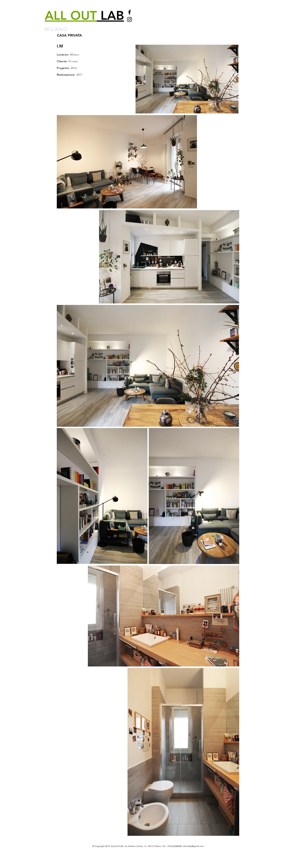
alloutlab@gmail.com (193, 846)
